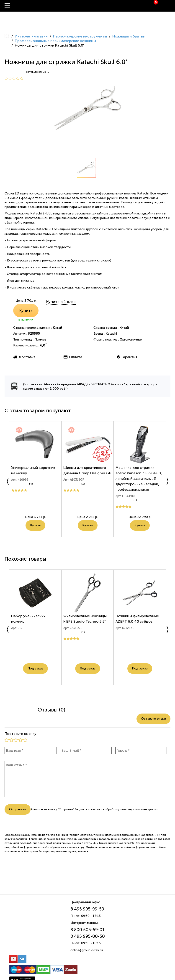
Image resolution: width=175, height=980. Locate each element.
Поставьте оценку (21, 734)
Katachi (111, 334)
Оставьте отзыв (153, 719)
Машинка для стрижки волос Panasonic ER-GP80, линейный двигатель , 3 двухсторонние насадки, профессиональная (140, 481)
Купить (26, 311)
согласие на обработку (104, 809)
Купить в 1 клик (61, 302)
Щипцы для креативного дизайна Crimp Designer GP (85, 475)
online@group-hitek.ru (87, 950)
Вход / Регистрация (172, 6)
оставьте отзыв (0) (38, 72)
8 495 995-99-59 (87, 909)
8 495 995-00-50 (88, 936)
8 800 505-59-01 (87, 930)
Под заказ (35, 670)
